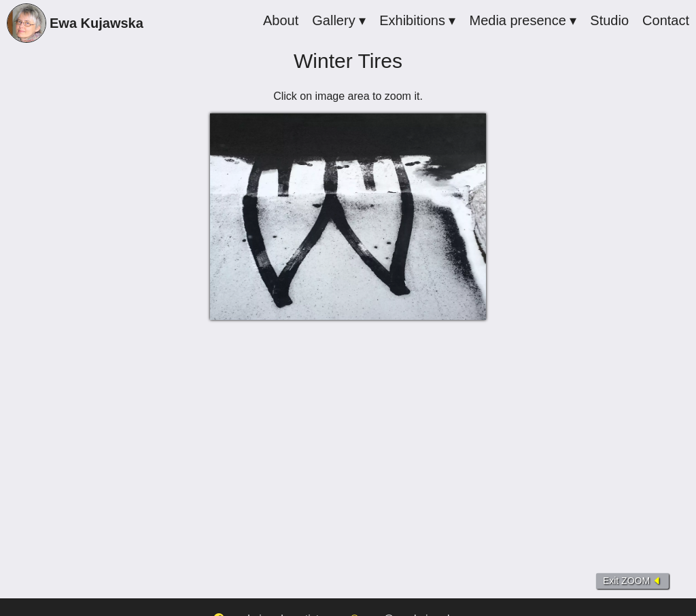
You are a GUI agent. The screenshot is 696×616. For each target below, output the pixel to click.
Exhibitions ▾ (417, 20)
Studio (609, 20)
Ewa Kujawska (75, 25)
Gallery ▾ (339, 20)
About (281, 20)
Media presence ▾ (523, 20)
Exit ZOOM (632, 581)
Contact (666, 20)
